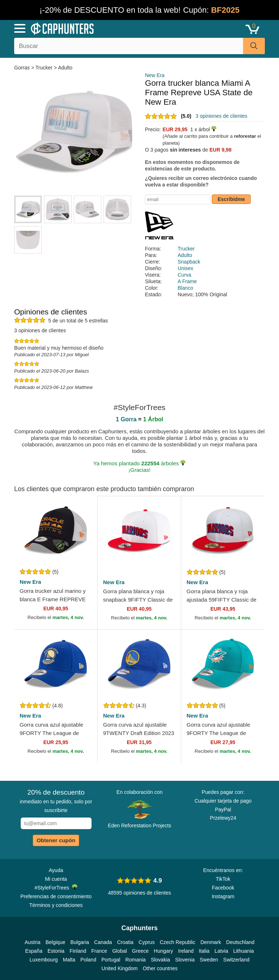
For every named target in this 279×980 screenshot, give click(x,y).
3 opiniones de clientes (221, 116)
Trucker (44, 68)
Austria (33, 942)
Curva (184, 275)
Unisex (185, 268)
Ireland (186, 951)
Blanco (185, 288)
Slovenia (185, 960)
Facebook (223, 888)
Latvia (221, 951)
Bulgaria (80, 942)
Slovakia (160, 960)
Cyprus (146, 942)
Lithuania (244, 951)
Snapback (189, 262)
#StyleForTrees (56, 887)
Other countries (160, 968)
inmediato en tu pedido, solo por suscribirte (56, 801)
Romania (136, 960)
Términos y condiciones (56, 905)
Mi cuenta (56, 879)
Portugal (111, 960)
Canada (103, 942)
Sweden (209, 960)
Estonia (56, 951)
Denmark (211, 942)
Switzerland (236, 960)
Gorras (23, 68)
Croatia (125, 942)
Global (120, 951)
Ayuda (56, 870)
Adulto (65, 68)
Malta (69, 960)
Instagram (223, 896)
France (99, 951)
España (34, 951)
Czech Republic (178, 942)
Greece (140, 951)
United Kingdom (120, 968)
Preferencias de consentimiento (56, 896)
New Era (155, 75)
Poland (88, 960)
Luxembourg (44, 960)
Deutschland (240, 942)
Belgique (55, 942)
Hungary (163, 951)
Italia (204, 951)
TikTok (223, 879)
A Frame (187, 281)
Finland (78, 951)
